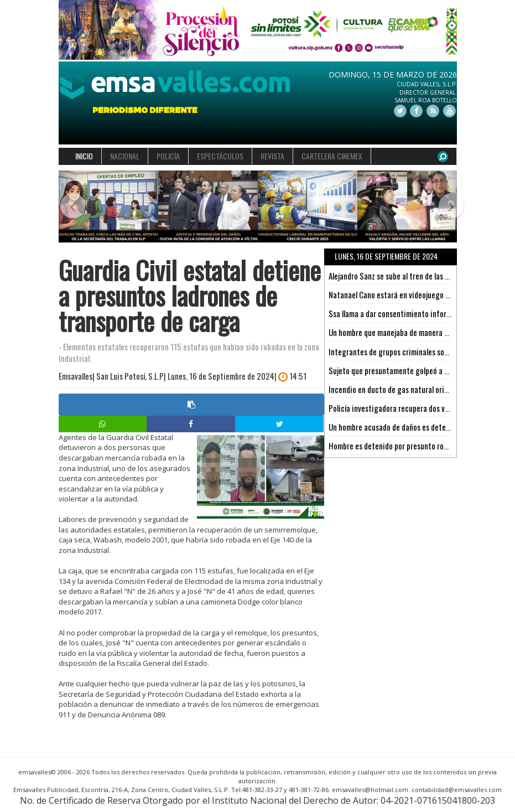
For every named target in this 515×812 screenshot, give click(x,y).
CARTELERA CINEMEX (332, 156)
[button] (69, 207)
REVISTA (272, 156)
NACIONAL (125, 156)
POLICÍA (168, 156)
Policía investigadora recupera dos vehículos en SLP (411, 408)
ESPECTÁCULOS (220, 156)
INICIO (84, 156)
